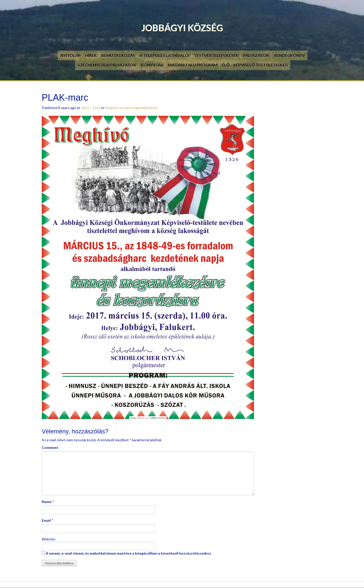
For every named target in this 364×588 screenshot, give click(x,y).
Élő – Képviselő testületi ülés (255, 65)
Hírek (91, 55)
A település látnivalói (164, 55)
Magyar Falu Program (193, 65)
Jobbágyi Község (182, 28)
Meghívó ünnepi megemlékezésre (131, 108)
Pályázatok (256, 55)
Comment (50, 447)
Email (46, 520)
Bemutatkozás (118, 55)
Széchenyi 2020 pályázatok (107, 65)
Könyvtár (152, 65)
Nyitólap (71, 55)
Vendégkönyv (289, 55)
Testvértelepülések (216, 55)
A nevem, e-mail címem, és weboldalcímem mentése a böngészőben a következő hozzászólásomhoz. (129, 553)
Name (47, 502)
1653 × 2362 (91, 108)
